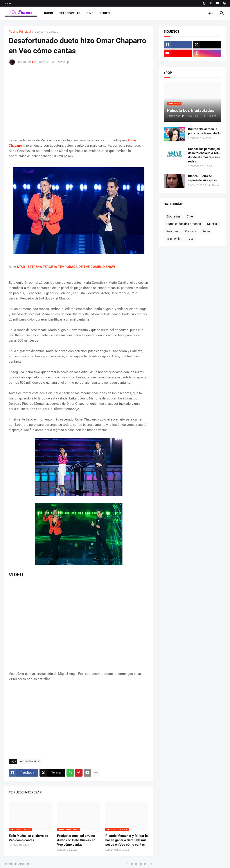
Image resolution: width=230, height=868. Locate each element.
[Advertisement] (79, 102)
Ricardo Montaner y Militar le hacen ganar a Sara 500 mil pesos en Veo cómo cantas (127, 840)
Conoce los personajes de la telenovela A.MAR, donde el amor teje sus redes (205, 155)
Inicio (8, 3)
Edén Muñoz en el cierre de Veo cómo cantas (28, 838)
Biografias (173, 216)
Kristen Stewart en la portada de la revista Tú (205, 131)
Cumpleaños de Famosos (184, 224)
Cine (90, 13)
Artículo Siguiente (138, 864)
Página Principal (20, 32)
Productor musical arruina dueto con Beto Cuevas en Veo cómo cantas (76, 840)
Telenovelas (70, 13)
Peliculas (172, 231)
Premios (190, 231)
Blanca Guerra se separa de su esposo (202, 178)
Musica (212, 224)
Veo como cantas (46, 32)
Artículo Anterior (18, 864)
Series (105, 13)
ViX (191, 239)
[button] (211, 13)
